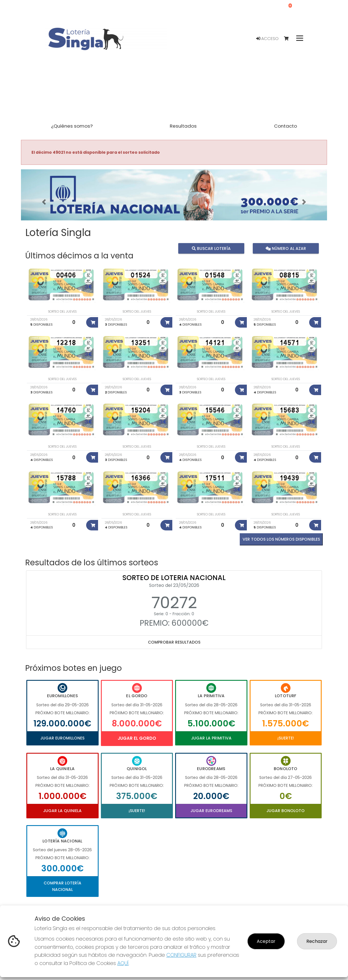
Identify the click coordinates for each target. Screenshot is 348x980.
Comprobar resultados (174, 642)
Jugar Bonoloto (286, 811)
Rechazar (317, 941)
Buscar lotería (211, 248)
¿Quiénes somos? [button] (72, 126)
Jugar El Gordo (137, 738)
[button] (44, 202)
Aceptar (266, 941)
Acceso (267, 39)
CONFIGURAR (181, 955)
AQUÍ (123, 963)
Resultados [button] (183, 126)
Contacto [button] (286, 126)
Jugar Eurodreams (211, 811)
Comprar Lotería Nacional (62, 886)
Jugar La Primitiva (211, 738)
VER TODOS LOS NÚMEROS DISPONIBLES (281, 539)
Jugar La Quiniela (62, 811)
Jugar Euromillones (62, 738)
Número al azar (286, 248)
